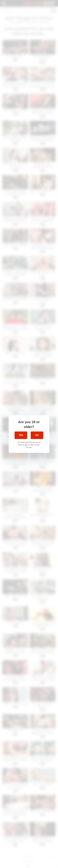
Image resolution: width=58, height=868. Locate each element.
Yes (21, 435)
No (37, 435)
